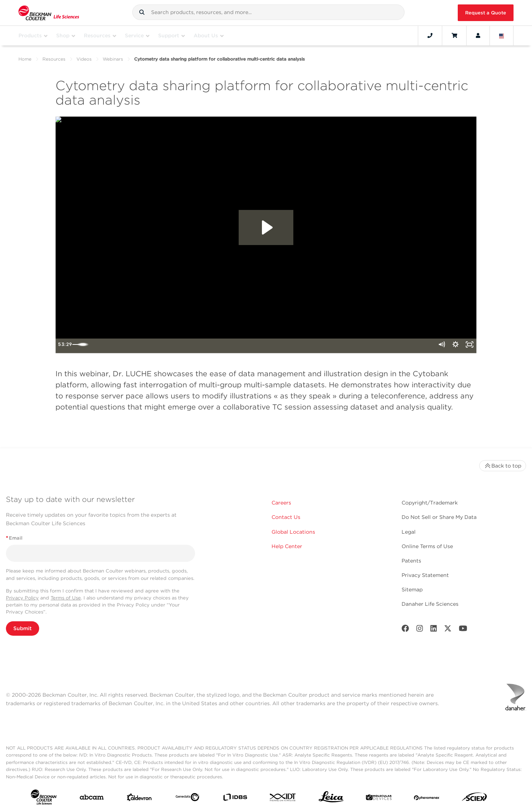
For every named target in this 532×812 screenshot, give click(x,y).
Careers (281, 503)
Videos (84, 59)
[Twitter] (448, 630)
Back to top (503, 466)
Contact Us (286, 517)
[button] (142, 12)
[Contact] (430, 35)
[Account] (478, 35)
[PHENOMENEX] (427, 799)
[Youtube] (463, 630)
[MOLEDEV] (379, 799)
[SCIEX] (474, 799)
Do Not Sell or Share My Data (439, 517)
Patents (411, 561)
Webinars (113, 59)
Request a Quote (486, 13)
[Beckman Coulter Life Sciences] (49, 13)
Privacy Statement (425, 575)
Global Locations (293, 532)
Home (25, 59)
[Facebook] (405, 630)
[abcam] (92, 799)
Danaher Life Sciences (430, 604)
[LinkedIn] (434, 630)
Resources (54, 59)
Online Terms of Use (427, 546)
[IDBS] (235, 799)
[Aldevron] (139, 799)
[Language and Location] (502, 35)
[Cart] (454, 35)
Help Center (287, 546)
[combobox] (268, 12)
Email (14, 538)
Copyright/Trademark (430, 503)
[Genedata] (187, 799)
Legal (409, 532)
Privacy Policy (22, 598)
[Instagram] (420, 630)
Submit (23, 628)
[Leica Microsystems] (331, 799)
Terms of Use (66, 598)
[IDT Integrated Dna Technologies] (283, 799)
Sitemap (412, 590)
